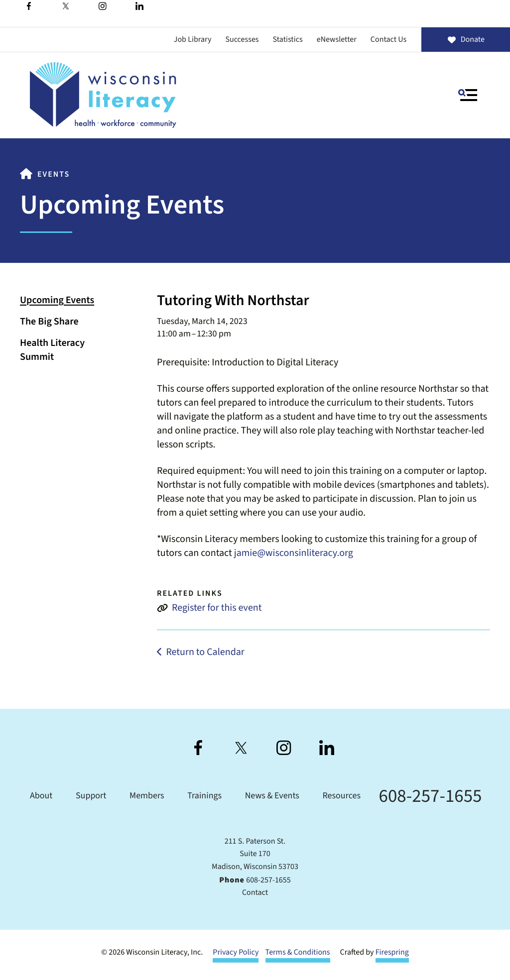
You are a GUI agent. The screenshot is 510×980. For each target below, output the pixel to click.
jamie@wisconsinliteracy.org (294, 553)
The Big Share (49, 322)
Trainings (204, 796)
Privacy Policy (236, 953)
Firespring (392, 953)
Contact (255, 893)
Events (54, 175)
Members (147, 796)
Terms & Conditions (298, 953)
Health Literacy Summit (52, 350)
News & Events (272, 796)
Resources (342, 796)
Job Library (193, 40)
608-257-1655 (431, 796)
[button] (468, 95)
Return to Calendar (205, 652)
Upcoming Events (57, 300)
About (41, 796)
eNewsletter (337, 40)
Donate (466, 40)
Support (91, 796)
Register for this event (217, 608)
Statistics (288, 40)
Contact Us (388, 40)
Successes (242, 40)
